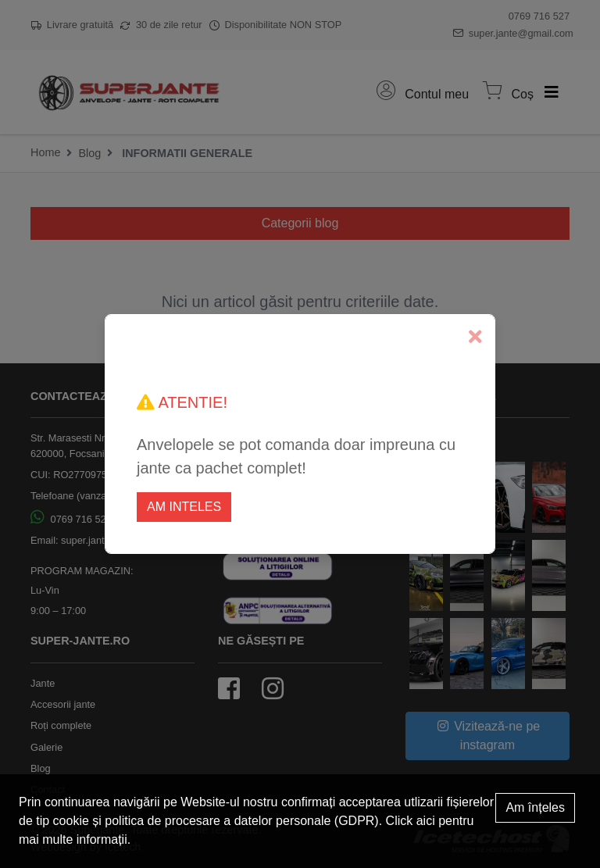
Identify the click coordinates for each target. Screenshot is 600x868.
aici (426, 821)
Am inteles (184, 507)
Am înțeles (535, 807)
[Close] (475, 337)
